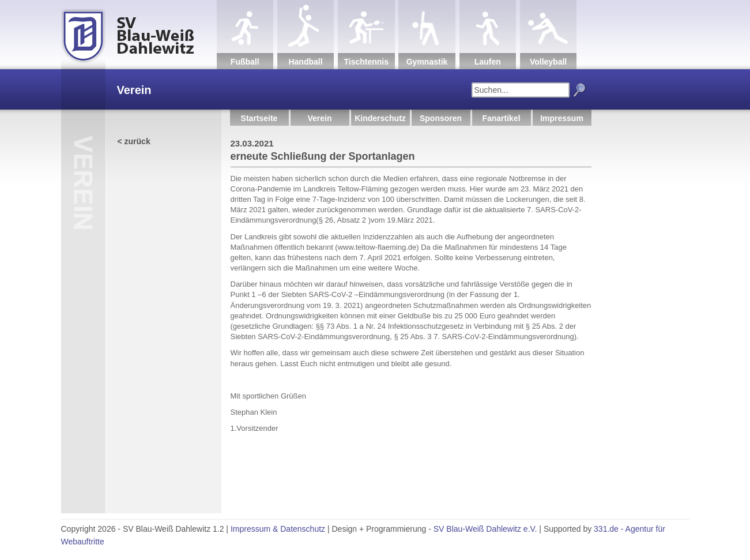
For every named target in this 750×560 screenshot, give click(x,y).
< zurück (134, 141)
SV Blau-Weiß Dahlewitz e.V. (485, 529)
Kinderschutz (380, 118)
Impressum (562, 118)
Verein (319, 118)
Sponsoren (441, 118)
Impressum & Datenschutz (278, 529)
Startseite (259, 118)
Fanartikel (501, 118)
